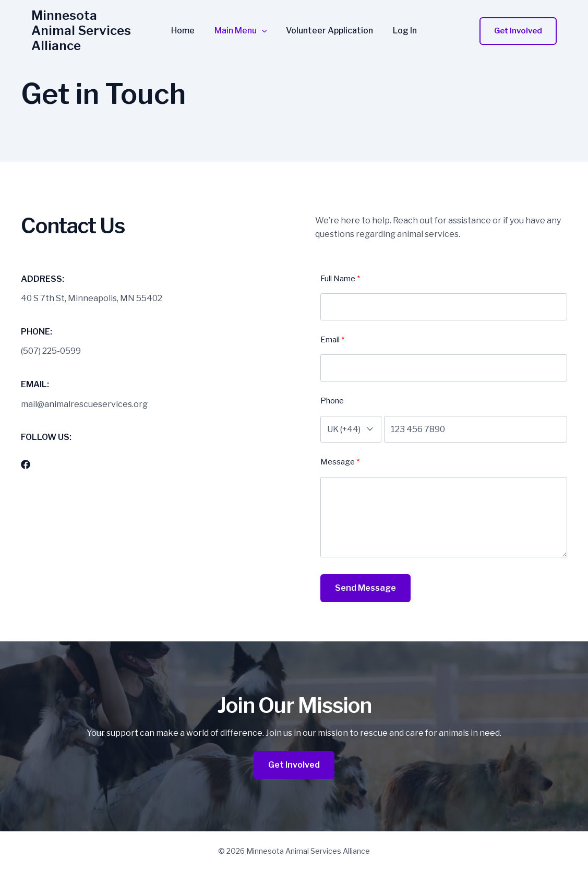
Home (187, 26)
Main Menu (242, 26)
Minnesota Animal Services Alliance (87, 26)
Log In (401, 26)
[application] (263, 26)
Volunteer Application (328, 26)
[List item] (26, 464)
